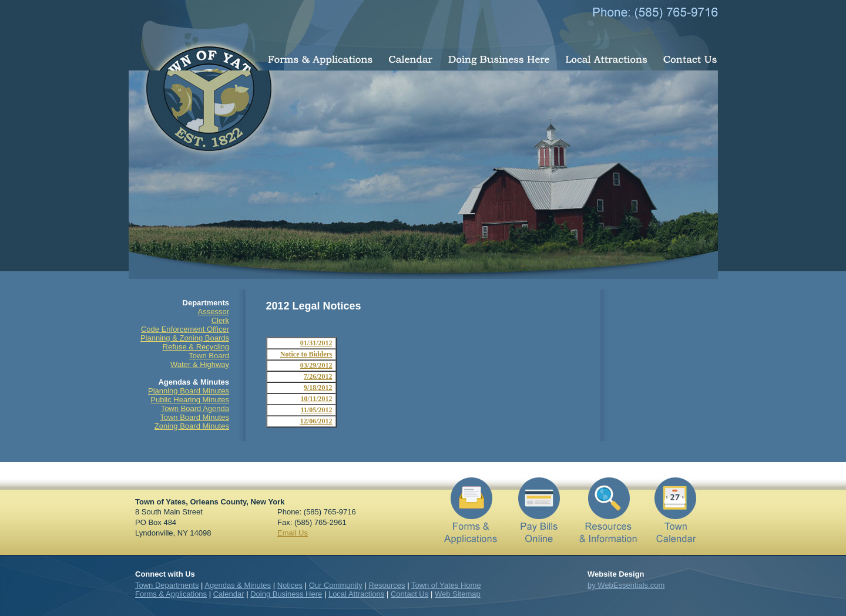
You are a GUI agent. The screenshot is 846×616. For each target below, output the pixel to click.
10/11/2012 (316, 399)
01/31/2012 (316, 343)
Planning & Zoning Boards (185, 338)
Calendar (229, 594)
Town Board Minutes (194, 417)
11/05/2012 (316, 410)
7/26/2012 (318, 376)
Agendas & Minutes (238, 585)
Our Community (336, 585)
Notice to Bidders (306, 354)
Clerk (220, 320)
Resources (387, 585)
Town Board (209, 356)
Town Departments (167, 585)
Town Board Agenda (195, 408)
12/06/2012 (316, 421)
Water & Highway (200, 364)
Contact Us (409, 594)
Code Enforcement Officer (185, 329)
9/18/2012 (318, 388)
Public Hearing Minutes (190, 400)
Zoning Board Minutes (192, 426)
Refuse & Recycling (196, 347)
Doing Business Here (286, 594)
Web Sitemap (458, 594)
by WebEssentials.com (626, 585)
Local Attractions (356, 594)
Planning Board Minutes (189, 391)
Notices (290, 585)
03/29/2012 (316, 365)
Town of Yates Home (446, 585)
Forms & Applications (171, 594)
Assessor (214, 312)
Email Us (293, 533)
